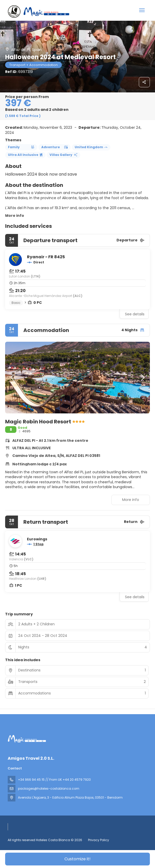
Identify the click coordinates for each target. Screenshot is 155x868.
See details (135, 314)
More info (15, 216)
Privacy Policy (99, 840)
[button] (13, 378)
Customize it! (77, 859)
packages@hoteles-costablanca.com (49, 789)
